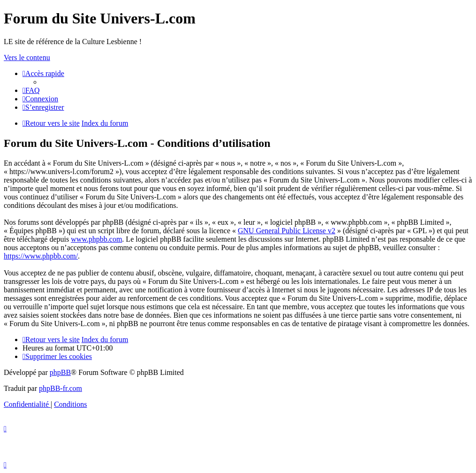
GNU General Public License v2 (287, 231)
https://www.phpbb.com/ (41, 256)
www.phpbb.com (96, 239)
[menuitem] (31, 90)
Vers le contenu (27, 57)
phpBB (60, 372)
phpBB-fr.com (60, 388)
